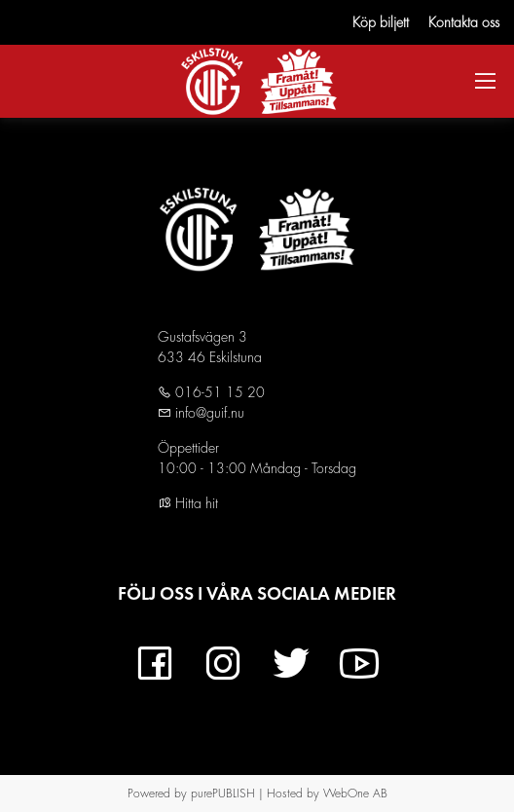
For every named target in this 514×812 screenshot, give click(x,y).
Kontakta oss (464, 22)
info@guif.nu (208, 413)
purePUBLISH (223, 794)
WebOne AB (355, 794)
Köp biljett (381, 22)
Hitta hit (188, 503)
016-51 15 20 (218, 392)
